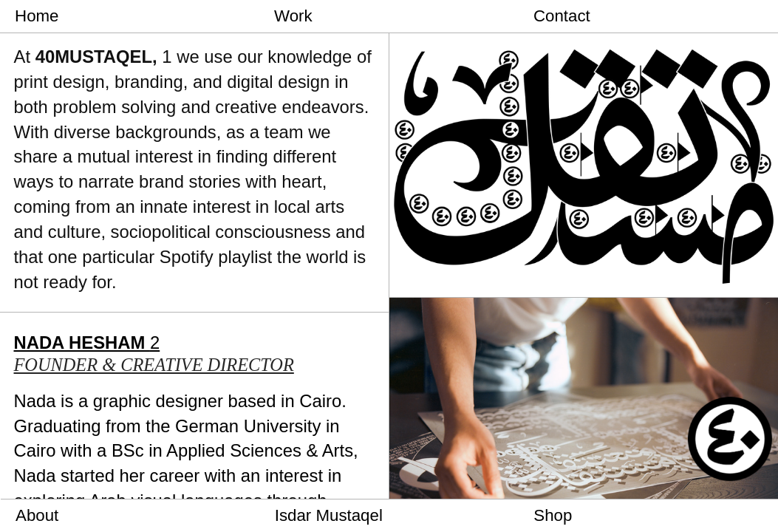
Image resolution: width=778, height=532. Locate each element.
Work (293, 16)
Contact (562, 16)
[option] (584, 149)
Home (37, 16)
